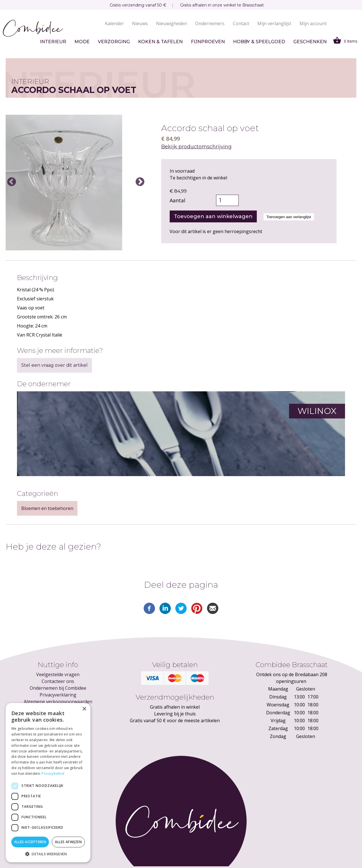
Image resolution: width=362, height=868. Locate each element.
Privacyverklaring (58, 695)
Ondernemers (210, 23)
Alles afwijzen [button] (68, 842)
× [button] (84, 709)
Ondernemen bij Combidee (58, 688)
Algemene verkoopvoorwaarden (58, 702)
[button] (48, 854)
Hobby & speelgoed (259, 42)
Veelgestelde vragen (58, 674)
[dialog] (48, 783)
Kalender (114, 23)
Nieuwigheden (172, 23)
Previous (12, 182)
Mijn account (313, 23)
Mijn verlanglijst (274, 23)
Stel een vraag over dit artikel (54, 365)
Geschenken (310, 42)
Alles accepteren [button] (30, 842)
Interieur (53, 42)
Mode (82, 42)
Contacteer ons (58, 681)
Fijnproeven (208, 42)
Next (140, 182)
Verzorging (114, 42)
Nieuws (140, 23)
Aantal (177, 200)
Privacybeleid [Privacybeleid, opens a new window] (53, 773)
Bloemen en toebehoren (47, 508)
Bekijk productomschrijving (196, 147)
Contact (241, 23)
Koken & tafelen (160, 42)
